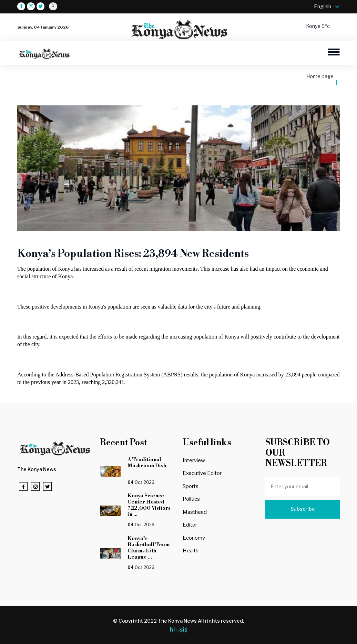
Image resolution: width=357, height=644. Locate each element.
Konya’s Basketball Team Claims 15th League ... (149, 548)
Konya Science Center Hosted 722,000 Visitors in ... (149, 505)
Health (191, 551)
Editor (190, 525)
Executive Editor (202, 473)
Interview (194, 460)
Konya (314, 26)
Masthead (195, 512)
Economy (194, 538)
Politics (191, 499)
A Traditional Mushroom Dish (151, 466)
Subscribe (303, 509)
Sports (191, 486)
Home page (320, 76)
